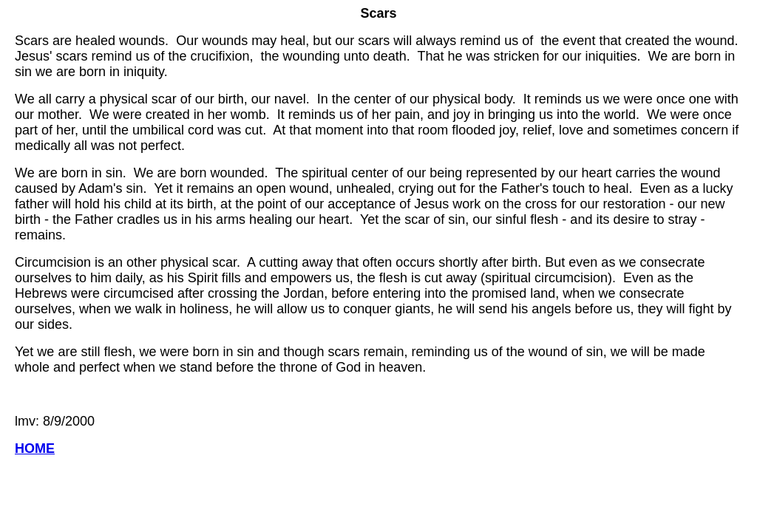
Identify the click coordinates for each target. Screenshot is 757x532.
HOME (35, 449)
